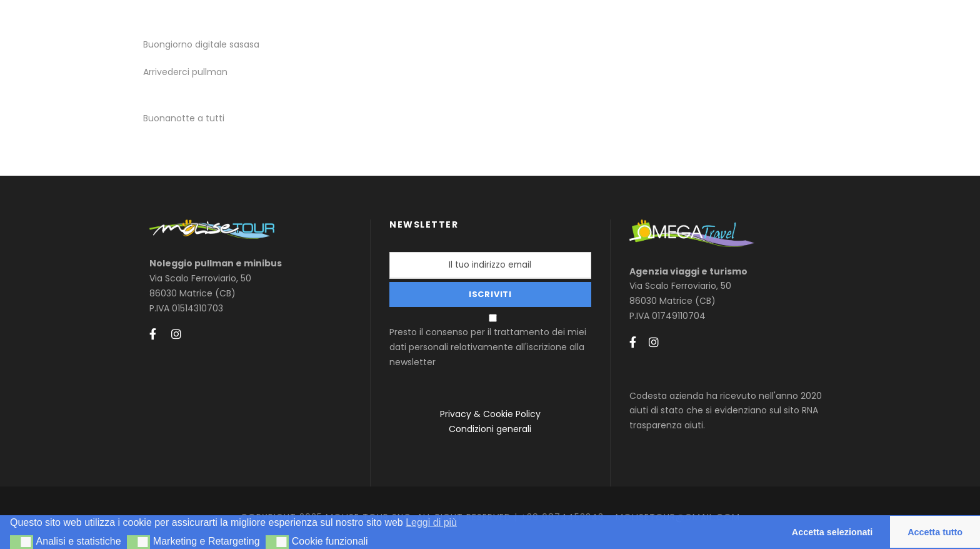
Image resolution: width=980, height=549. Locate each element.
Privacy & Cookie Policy (490, 414)
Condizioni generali (490, 429)
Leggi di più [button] (431, 522)
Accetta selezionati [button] (832, 532)
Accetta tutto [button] (935, 532)
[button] (22, 542)
